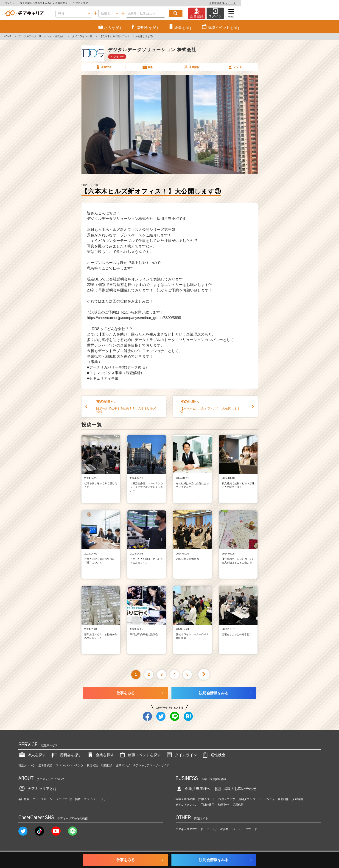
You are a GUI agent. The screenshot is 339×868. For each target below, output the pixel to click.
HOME (7, 36)
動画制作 (224, 805)
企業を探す (100, 755)
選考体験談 (45, 765)
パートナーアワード (245, 829)
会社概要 (24, 799)
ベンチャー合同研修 (276, 799)
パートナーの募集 (218, 829)
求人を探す (32, 755)
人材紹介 (298, 799)
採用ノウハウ (227, 799)
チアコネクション (187, 805)
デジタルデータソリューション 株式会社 (42, 36)
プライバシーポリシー (98, 799)
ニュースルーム (42, 799)
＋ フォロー (117, 56)
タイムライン (181, 755)
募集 (147, 67)
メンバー (235, 67)
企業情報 (191, 67)
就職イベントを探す (140, 755)
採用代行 (238, 805)
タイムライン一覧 (82, 36)
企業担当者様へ (321, 3)
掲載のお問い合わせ (235, 789)
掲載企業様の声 (185, 799)
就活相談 (92, 765)
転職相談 (107, 765)
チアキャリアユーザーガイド (151, 765)
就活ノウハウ (27, 765)
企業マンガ (123, 765)
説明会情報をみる (214, 693)
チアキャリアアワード (189, 829)
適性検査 (213, 755)
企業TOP (103, 67)
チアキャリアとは (38, 789)
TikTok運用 (208, 805)
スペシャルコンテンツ (70, 765)
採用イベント (207, 799)
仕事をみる (126, 693)
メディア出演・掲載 (68, 799)
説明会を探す (66, 755)
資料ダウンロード (249, 799)
